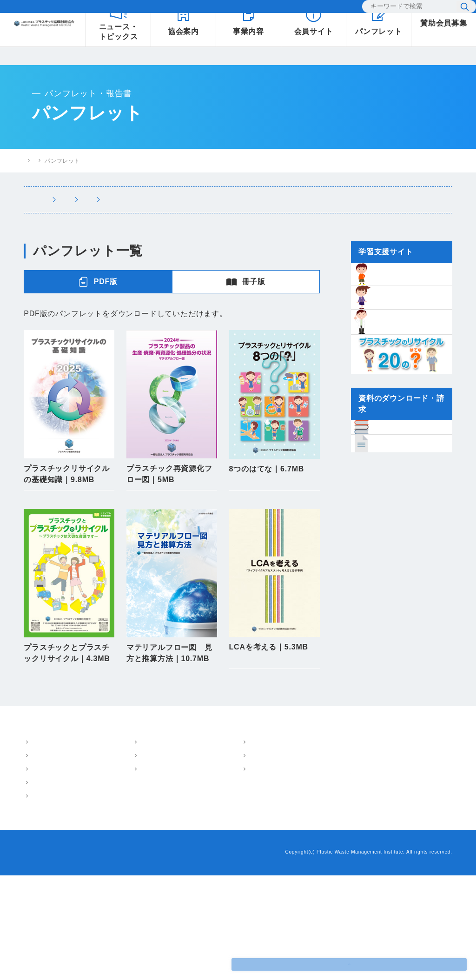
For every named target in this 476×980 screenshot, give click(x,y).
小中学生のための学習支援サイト (391, 851)
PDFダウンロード (69, 501)
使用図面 (172, 754)
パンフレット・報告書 (205, 834)
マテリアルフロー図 (126, 848)
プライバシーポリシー (100, 957)
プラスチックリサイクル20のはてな (394, 867)
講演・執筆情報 (323, 200)
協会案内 (36, 834)
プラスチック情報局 (287, 851)
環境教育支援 (117, 874)
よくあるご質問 (229, 10)
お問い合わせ (287, 10)
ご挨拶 (40, 861)
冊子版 (246, 282)
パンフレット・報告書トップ (143, 161)
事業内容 (105, 834)
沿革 (37, 874)
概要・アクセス (52, 848)
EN (341, 9)
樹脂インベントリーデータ (381, 834)
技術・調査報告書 (250, 200)
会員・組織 (46, 888)
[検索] (404, 9)
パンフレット (180, 200)
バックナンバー (172, 527)
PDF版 (98, 282)
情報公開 (43, 901)
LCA (106, 861)
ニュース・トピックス (290, 834)
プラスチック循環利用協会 (59, 160)
